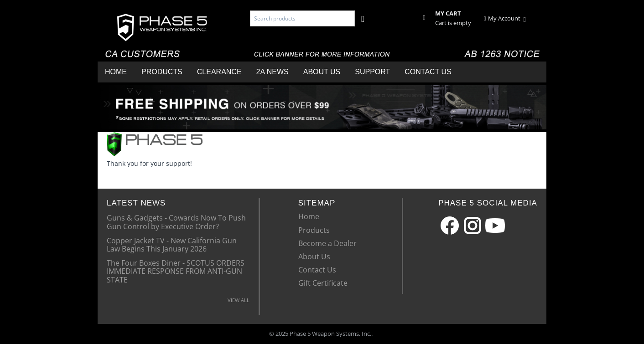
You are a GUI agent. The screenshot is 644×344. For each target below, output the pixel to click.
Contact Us (428, 72)
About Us (322, 72)
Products (162, 72)
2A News (273, 72)
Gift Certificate (323, 283)
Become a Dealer (327, 243)
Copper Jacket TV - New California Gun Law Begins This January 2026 (172, 244)
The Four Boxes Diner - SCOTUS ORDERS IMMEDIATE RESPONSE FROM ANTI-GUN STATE (176, 271)
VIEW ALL (239, 300)
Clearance (219, 72)
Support (372, 72)
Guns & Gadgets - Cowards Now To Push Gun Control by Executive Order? (176, 221)
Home (116, 72)
